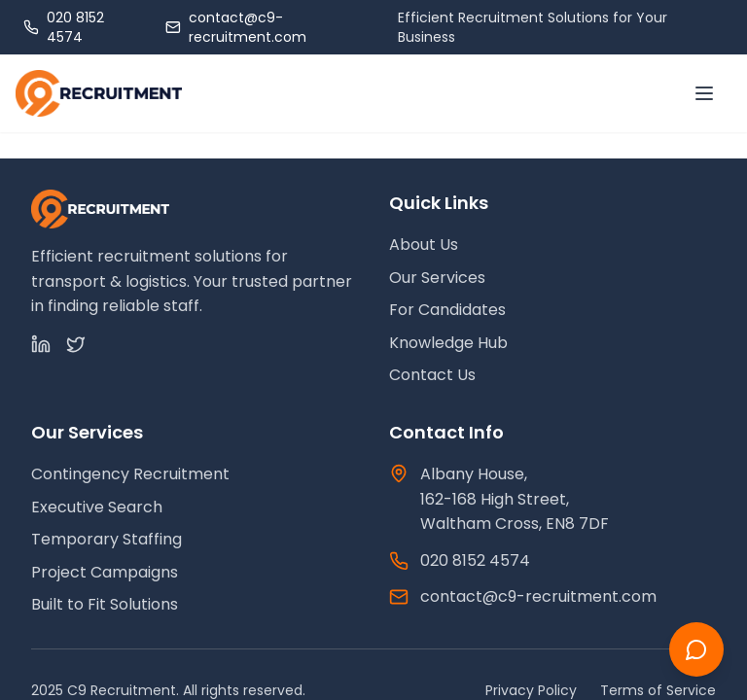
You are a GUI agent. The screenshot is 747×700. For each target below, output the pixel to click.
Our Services (437, 278)
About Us (424, 245)
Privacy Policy (531, 690)
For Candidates (447, 310)
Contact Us (432, 375)
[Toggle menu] (704, 93)
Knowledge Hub (448, 343)
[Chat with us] (696, 649)
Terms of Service (658, 690)
